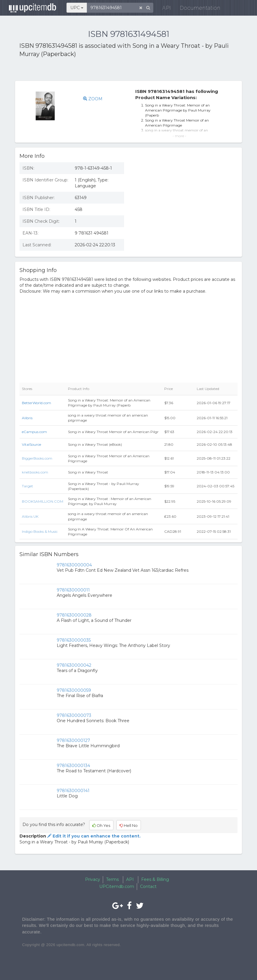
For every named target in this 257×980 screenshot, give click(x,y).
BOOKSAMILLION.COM (43, 501)
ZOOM (93, 99)
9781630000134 (73, 766)
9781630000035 (74, 640)
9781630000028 (74, 615)
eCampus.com (34, 432)
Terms (112, 879)
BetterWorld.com (36, 403)
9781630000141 (73, 791)
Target (27, 486)
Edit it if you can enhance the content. (93, 836)
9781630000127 (73, 740)
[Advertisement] (88, 70)
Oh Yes (101, 825)
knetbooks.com (35, 472)
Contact (148, 886)
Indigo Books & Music (40, 531)
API (164, 9)
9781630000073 (74, 715)
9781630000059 (74, 690)
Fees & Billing (155, 879)
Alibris (27, 418)
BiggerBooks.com (37, 458)
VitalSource (31, 444)
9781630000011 (73, 590)
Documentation (197, 9)
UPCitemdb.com (117, 886)
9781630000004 (74, 565)
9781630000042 (74, 665)
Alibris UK (30, 516)
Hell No (129, 825)
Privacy (93, 879)
